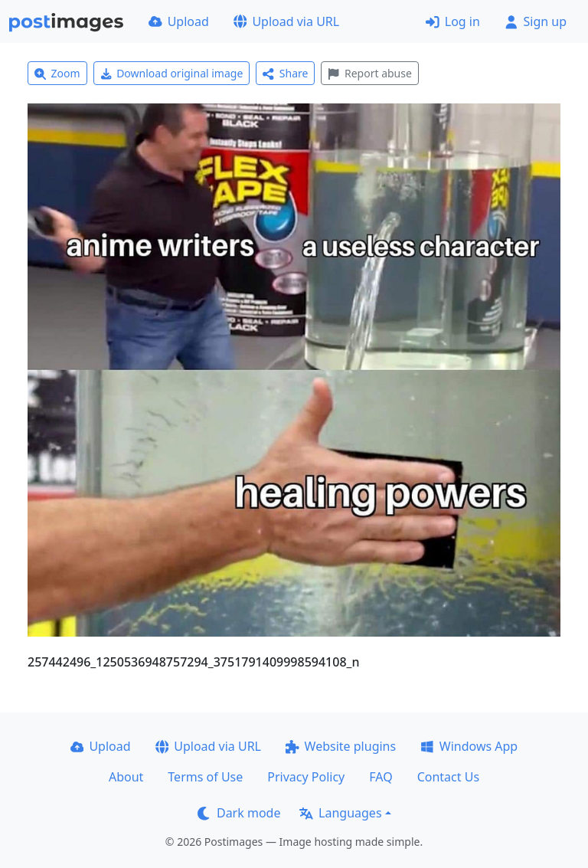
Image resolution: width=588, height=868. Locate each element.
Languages (340, 813)
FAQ (381, 777)
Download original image (172, 73)
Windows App (469, 746)
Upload (179, 21)
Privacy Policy (306, 777)
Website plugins (341, 746)
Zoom (57, 73)
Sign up (536, 21)
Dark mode (239, 813)
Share (285, 73)
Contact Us (448, 777)
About (126, 777)
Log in (453, 21)
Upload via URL (286, 21)
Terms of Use (205, 777)
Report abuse (369, 73)
